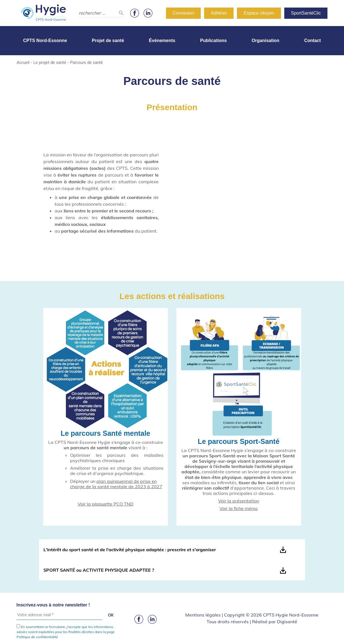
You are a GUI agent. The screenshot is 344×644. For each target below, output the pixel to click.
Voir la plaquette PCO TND (106, 504)
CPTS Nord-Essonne (45, 40)
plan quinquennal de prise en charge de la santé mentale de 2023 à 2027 (116, 484)
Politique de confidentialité (37, 637)
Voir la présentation (239, 501)
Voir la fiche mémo (239, 508)
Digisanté (287, 622)
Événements (162, 40)
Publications (213, 40)
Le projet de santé (50, 62)
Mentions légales (203, 615)
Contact (313, 40)
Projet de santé (108, 40)
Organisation (266, 40)
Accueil (23, 62)
